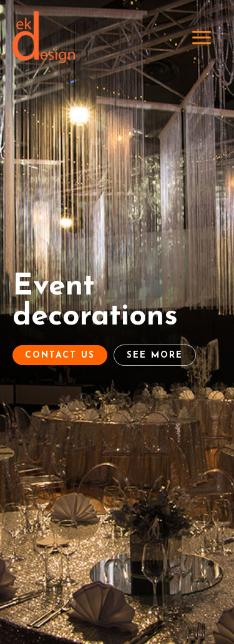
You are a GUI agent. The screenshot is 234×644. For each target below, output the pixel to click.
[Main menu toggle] (202, 37)
